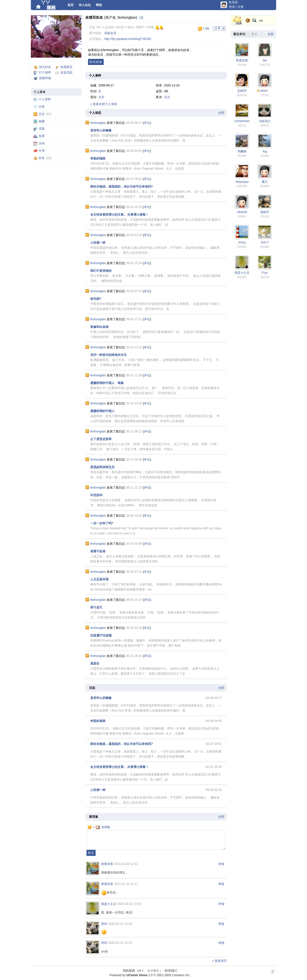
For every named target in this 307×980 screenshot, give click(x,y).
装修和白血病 (99, 327)
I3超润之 (265, 121)
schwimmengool (245, 121)
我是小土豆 (109, 904)
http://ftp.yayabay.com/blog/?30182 (128, 39)
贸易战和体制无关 (102, 467)
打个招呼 (45, 73)
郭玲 (104, 924)
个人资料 (45, 99)
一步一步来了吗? (102, 523)
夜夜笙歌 (107, 864)
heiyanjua (242, 182)
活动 (42, 143)
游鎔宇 (265, 212)
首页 (71, 5)
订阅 (206, 29)
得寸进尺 (96, 607)
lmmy (242, 242)
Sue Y (265, 242)
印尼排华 (96, 495)
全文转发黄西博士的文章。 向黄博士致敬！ (119, 215)
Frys (265, 273)
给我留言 (67, 67)
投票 (42, 136)
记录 (42, 107)
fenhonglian (98, 123)
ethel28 (242, 212)
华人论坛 (85, 5)
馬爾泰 (242, 151)
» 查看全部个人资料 (104, 104)
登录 (232, 7)
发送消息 (67, 73)
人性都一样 (98, 243)
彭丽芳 (242, 91)
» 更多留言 (220, 961)
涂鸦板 (103, 827)
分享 (42, 151)
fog (265, 151)
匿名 (254, 34)
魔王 (265, 182)
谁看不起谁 (98, 551)
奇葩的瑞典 (98, 158)
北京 (101, 97)
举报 (221, 864)
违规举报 (45, 78)
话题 (42, 129)
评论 (147, 123)
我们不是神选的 (101, 271)
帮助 (99, 5)
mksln (264, 91)
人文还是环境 (99, 579)
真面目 (95, 664)
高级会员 (110, 33)
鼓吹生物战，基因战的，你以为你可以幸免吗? (122, 187)
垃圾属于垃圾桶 (101, 635)
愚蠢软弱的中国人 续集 (107, 383)
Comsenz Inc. (181, 975)
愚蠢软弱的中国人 (102, 411)
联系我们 (171, 971)
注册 (240, 7)
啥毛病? (96, 299)
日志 (42, 114)
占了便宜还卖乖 (101, 439)
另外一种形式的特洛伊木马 (108, 355)
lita (265, 60)
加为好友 (45, 67)
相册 (42, 121)
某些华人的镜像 (101, 130)
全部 (221, 113)
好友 (42, 158)
